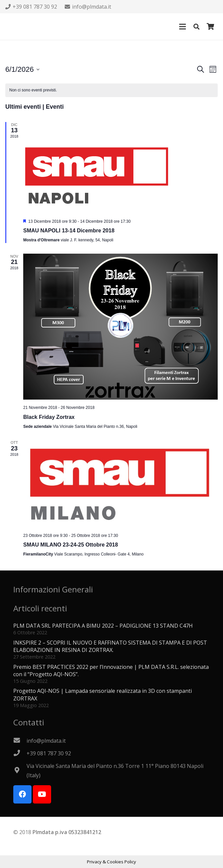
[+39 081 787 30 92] (20, 753)
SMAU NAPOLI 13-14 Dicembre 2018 (69, 231)
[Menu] (183, 27)
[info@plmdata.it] (20, 741)
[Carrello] (210, 27)
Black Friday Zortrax (49, 417)
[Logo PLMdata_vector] (14, 27)
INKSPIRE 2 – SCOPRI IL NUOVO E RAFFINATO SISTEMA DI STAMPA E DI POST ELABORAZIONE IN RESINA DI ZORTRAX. (110, 646)
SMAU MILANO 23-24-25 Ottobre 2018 (71, 545)
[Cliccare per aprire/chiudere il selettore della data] (22, 69)
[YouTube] (42, 794)
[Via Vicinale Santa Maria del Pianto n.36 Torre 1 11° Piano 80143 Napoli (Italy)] (20, 771)
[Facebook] (22, 794)
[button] (196, 27)
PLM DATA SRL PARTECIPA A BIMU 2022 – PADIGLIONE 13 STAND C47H (103, 626)
